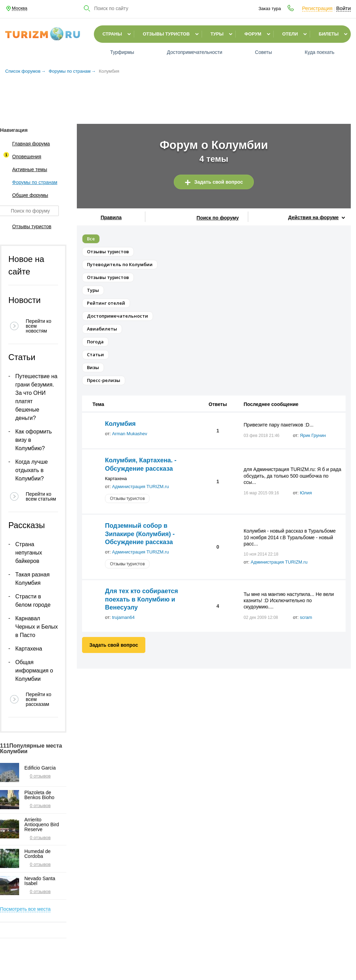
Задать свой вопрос (219, 182)
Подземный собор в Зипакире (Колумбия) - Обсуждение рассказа (140, 534)
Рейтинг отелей (106, 303)
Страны (112, 34)
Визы (93, 367)
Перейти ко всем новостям (38, 326)
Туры (217, 34)
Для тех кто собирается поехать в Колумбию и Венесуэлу (141, 599)
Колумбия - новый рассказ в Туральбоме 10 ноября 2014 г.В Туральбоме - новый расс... (290, 537)
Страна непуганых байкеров (29, 553)
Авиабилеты (102, 329)
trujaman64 (123, 617)
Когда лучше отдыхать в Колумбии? (31, 470)
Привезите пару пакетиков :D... (279, 425)
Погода (95, 342)
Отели (290, 34)
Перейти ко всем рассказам (38, 699)
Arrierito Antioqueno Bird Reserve (42, 824)
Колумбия (120, 424)
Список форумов (23, 71)
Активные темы (24, 169)
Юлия (306, 493)
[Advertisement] (178, 97)
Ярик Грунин (313, 435)
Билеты (329, 34)
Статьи (95, 354)
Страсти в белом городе (33, 601)
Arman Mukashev (130, 434)
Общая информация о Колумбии (34, 671)
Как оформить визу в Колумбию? (34, 440)
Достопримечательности (118, 316)
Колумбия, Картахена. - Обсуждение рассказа (141, 464)
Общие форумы (24, 195)
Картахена (29, 649)
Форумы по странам (70, 71)
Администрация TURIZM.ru (140, 487)
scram (306, 617)
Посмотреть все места (25, 909)
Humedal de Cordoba (38, 854)
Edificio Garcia (40, 768)
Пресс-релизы (104, 380)
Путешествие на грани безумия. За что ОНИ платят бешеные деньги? (36, 397)
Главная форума (25, 144)
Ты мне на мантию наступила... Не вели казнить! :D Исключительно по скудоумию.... (289, 600)
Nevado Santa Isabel (40, 881)
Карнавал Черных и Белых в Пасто (37, 627)
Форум (253, 34)
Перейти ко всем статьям (41, 496)
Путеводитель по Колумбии (120, 264)
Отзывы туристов (166, 34)
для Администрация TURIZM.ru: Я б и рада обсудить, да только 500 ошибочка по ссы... (293, 476)
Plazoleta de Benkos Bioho (39, 795)
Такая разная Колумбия (33, 579)
